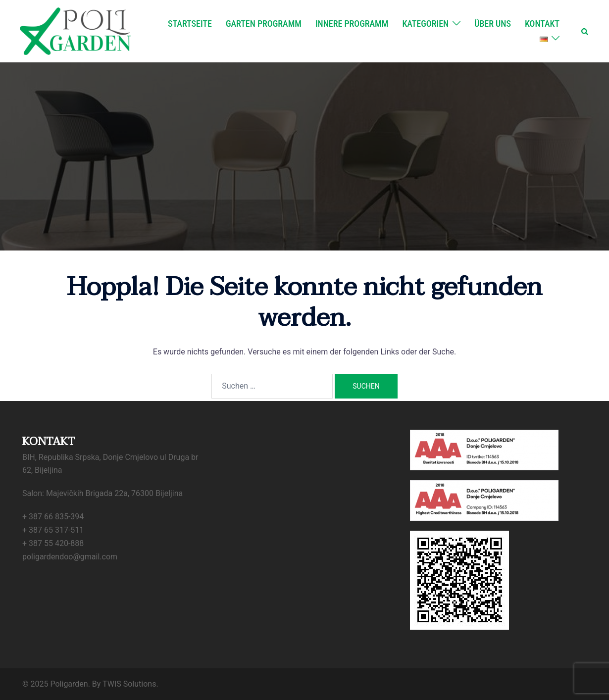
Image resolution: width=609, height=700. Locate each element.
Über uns (493, 24)
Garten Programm (264, 24)
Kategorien (425, 24)
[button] (585, 31)
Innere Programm (352, 24)
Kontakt (542, 24)
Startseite (190, 24)
